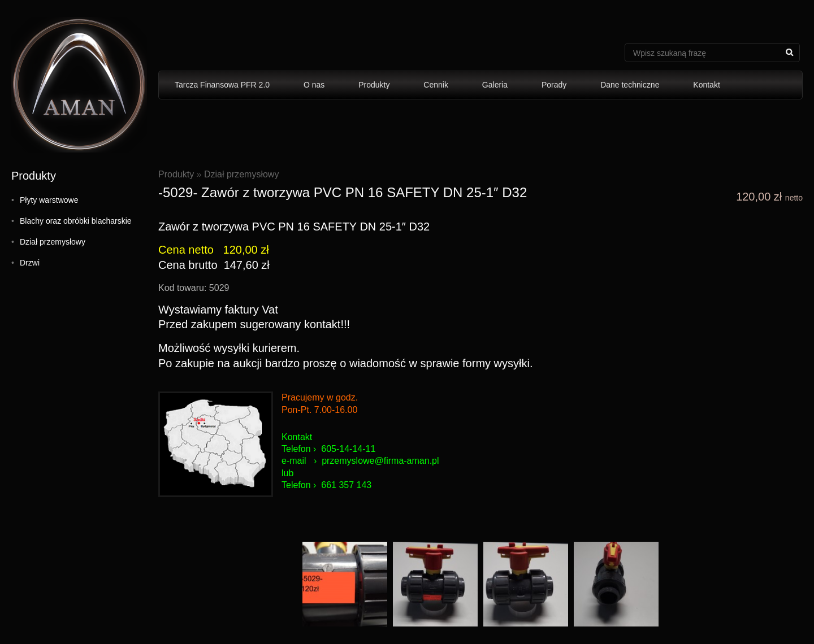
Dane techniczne (630, 85)
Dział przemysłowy (53, 242)
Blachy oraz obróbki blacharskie (76, 221)
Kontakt (706, 85)
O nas (314, 85)
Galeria (495, 85)
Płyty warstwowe (49, 200)
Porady (554, 85)
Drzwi (30, 263)
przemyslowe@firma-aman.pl (380, 461)
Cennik (436, 85)
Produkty (374, 85)
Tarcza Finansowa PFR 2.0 (222, 85)
